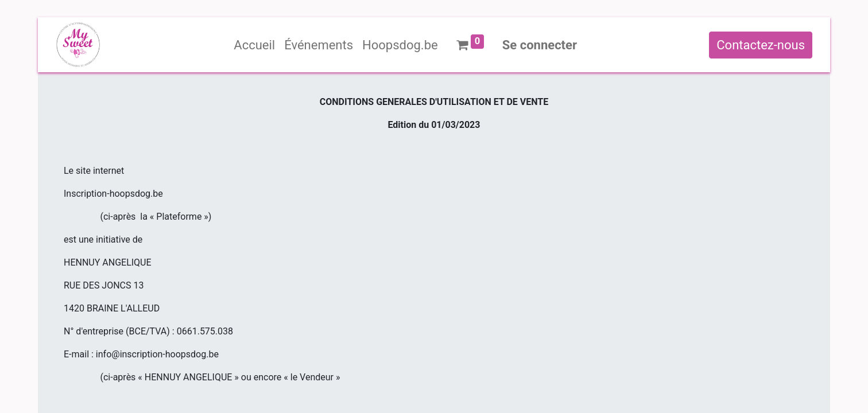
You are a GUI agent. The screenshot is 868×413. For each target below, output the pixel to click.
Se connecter (540, 45)
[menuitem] (254, 45)
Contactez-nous (761, 45)
